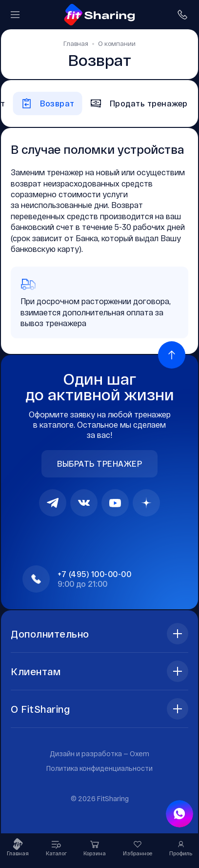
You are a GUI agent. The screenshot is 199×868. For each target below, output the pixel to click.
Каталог (56, 847)
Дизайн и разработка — (99, 754)
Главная (18, 847)
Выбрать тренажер (99, 464)
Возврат (48, 103)
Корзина (95, 847)
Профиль (181, 847)
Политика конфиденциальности (99, 768)
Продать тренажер (139, 103)
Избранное (138, 847)
